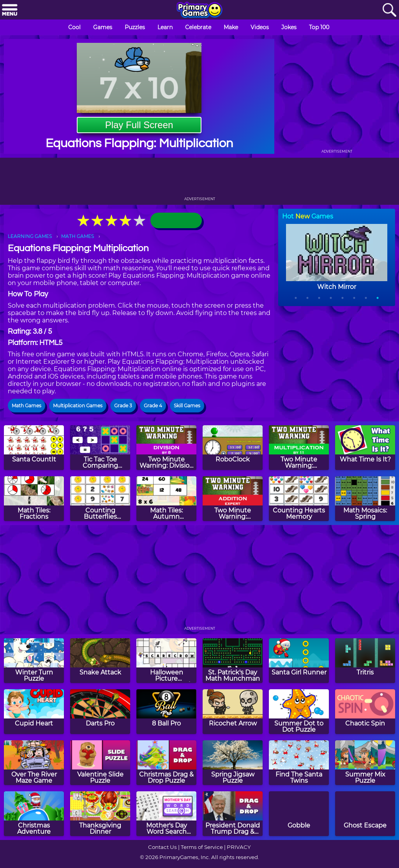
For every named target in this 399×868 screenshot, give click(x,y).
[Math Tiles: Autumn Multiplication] (166, 499)
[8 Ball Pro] (166, 712)
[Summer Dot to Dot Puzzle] (299, 712)
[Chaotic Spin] (365, 712)
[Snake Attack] (100, 661)
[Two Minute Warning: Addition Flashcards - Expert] (233, 499)
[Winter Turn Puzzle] (34, 661)
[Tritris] (365, 661)
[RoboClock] (233, 448)
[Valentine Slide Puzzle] (100, 763)
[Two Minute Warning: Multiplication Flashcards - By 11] (299, 448)
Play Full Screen (139, 125)
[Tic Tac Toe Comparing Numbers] (100, 448)
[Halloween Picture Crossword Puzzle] (166, 661)
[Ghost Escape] (365, 814)
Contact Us (162, 847)
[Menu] (10, 10)
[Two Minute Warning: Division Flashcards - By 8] (166, 448)
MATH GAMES (78, 236)
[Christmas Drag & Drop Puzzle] (166, 763)
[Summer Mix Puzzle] (365, 763)
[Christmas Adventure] (34, 814)
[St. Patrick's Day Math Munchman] (233, 661)
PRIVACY (239, 847)
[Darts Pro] (100, 712)
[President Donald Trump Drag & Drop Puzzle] (233, 814)
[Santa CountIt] (34, 448)
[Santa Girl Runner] (299, 661)
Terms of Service (202, 847)
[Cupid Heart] (34, 712)
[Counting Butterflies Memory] (100, 499)
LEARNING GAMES (30, 236)
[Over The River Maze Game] (34, 763)
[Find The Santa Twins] (299, 763)
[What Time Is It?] (365, 448)
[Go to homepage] (199, 11)
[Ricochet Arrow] (233, 712)
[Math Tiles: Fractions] (34, 499)
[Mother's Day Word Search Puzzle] (166, 814)
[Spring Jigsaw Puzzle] (233, 763)
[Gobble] (299, 814)
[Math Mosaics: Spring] (365, 499)
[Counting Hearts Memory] (299, 499)
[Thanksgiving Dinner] (100, 814)
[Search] (389, 10)
